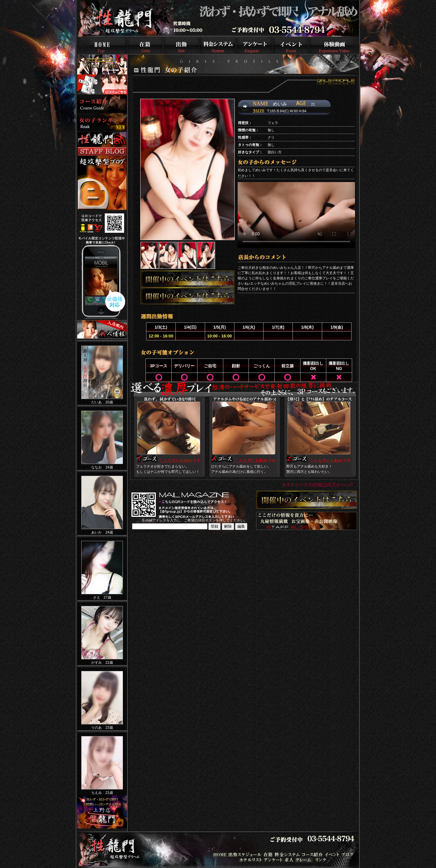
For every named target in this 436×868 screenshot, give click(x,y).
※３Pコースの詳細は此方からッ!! (318, 485)
